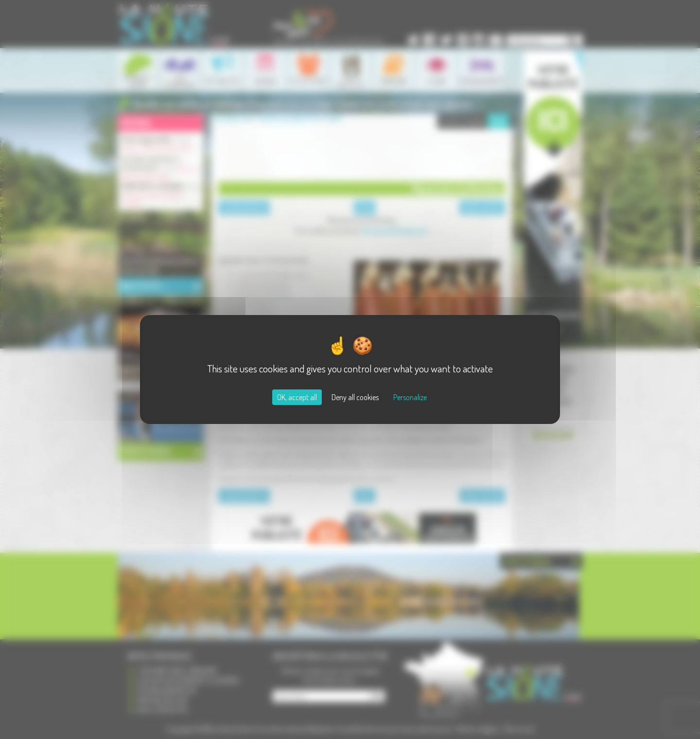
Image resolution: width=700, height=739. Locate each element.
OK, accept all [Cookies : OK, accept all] (297, 397)
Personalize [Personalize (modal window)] (410, 397)
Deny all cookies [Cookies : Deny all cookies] (355, 397)
